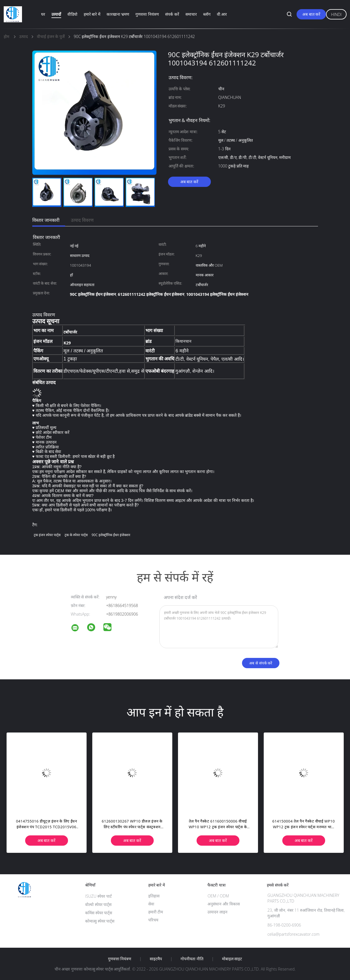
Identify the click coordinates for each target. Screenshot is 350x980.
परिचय (153, 920)
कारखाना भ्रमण (118, 14)
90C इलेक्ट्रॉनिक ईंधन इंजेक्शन (111, 535)
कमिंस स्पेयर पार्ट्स (99, 913)
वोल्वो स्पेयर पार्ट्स (98, 904)
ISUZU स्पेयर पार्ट (98, 896)
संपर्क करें (172, 14)
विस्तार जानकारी (46, 220)
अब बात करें (311, 14)
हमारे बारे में (92, 14)
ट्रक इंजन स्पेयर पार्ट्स (47, 535)
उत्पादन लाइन (217, 912)
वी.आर (222, 14)
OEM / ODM (218, 896)
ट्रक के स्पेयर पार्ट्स (76, 535)
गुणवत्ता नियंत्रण (147, 14)
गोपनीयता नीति (192, 959)
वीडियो (72, 14)
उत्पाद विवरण (82, 220)
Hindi (336, 14)
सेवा (151, 904)
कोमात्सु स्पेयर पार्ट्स (100, 921)
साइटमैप (156, 959)
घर (43, 14)
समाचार (191, 14)
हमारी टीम (156, 912)
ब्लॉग (207, 14)
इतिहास (154, 896)
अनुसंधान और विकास (223, 904)
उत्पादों (56, 14)
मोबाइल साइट (232, 959)
